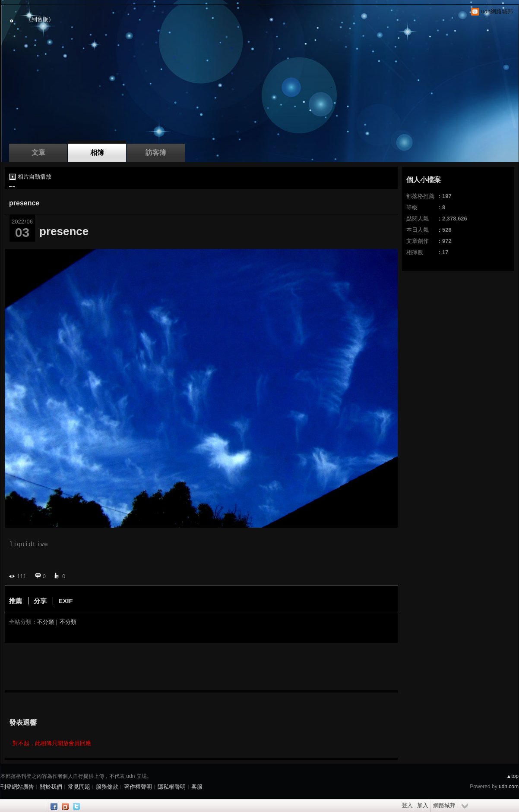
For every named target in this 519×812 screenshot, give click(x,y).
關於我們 (51, 787)
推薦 (16, 601)
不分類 (46, 622)
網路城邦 (444, 805)
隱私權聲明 (172, 787)
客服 (197, 787)
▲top (512, 776)
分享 (40, 601)
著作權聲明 (138, 787)
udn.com (509, 787)
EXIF (65, 601)
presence (24, 203)
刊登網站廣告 (17, 787)
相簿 (97, 153)
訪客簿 (156, 153)
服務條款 (107, 787)
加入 (423, 805)
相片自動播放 (35, 177)
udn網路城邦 (497, 11)
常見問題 (79, 787)
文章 (38, 153)
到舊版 (40, 19)
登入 (407, 805)
